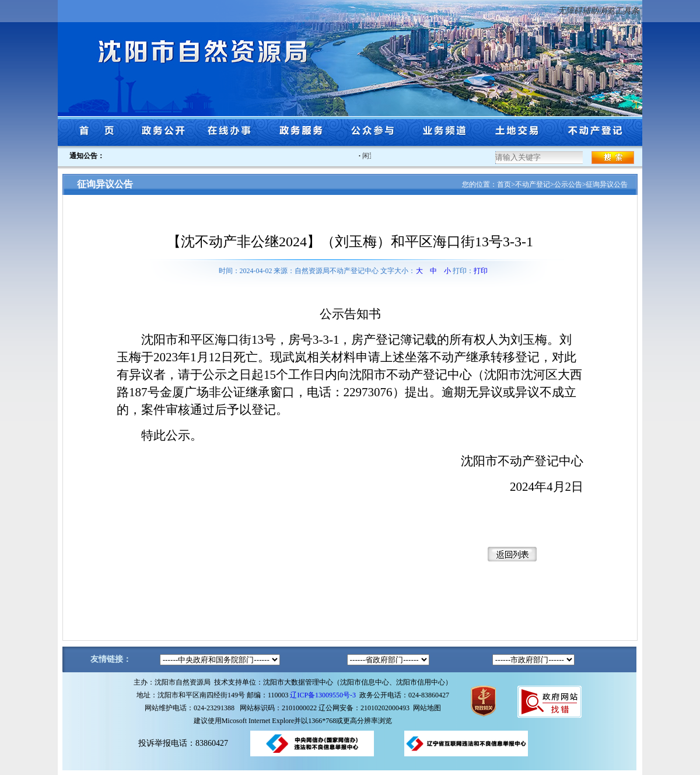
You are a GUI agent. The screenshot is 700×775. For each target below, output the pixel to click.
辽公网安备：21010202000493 (366, 708)
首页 (504, 184)
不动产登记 (533, 184)
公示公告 (568, 184)
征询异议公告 (607, 184)
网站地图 (427, 708)
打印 (481, 271)
